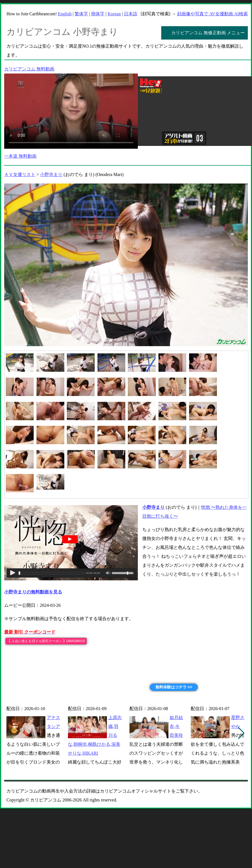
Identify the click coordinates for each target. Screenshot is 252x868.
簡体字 (98, 14)
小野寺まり (51, 174)
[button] (241, 733)
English (65, 14)
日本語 (131, 14)
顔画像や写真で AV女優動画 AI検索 (212, 14)
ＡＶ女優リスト (20, 174)
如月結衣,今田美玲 (176, 726)
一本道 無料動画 (20, 156)
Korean (114, 14)
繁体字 (81, 14)
